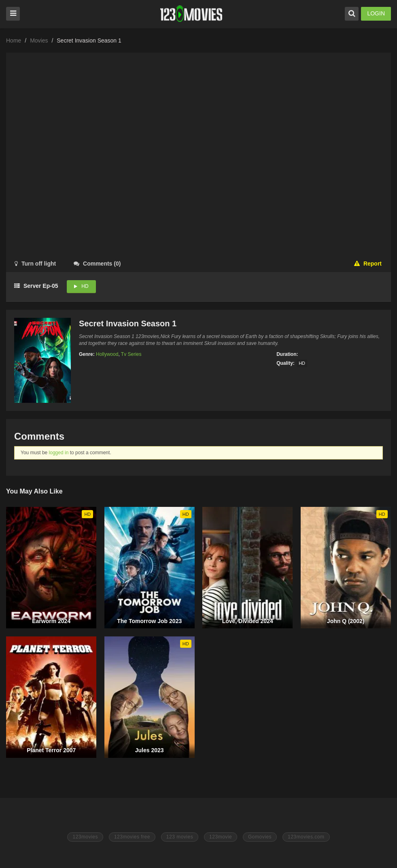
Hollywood (107, 354)
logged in (59, 453)
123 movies (180, 837)
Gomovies (260, 837)
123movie (221, 837)
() (97, 264)
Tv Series (131, 354)
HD (85, 286)
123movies (85, 837)
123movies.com (306, 837)
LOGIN (376, 13)
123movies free (132, 837)
